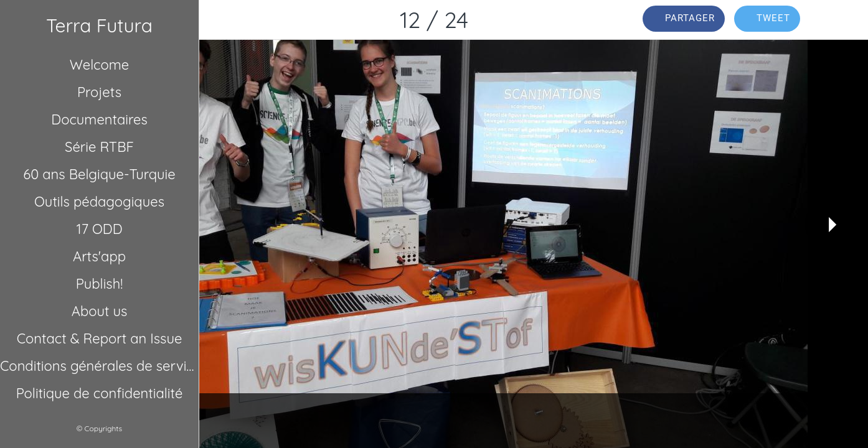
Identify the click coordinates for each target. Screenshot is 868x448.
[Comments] (836, 20)
